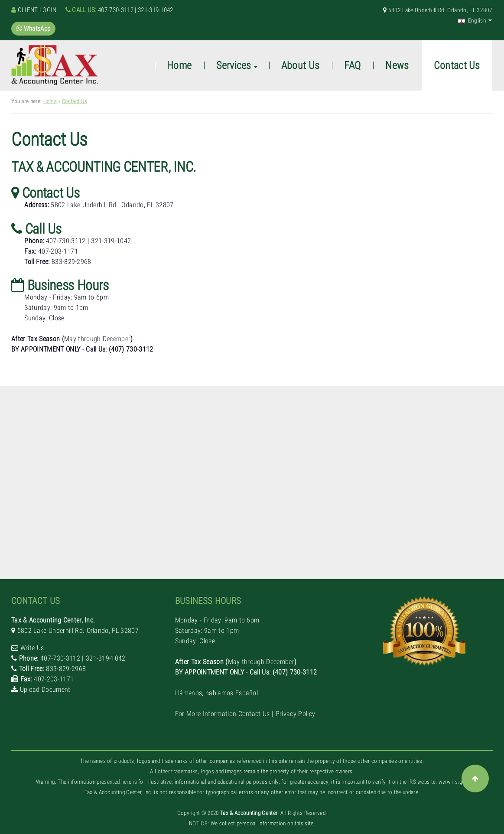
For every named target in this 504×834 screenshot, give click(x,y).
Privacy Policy (295, 714)
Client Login (37, 10)
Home (50, 101)
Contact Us (75, 101)
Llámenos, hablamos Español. (54, 370)
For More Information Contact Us (223, 714)
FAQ (352, 65)
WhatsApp (33, 29)
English (472, 20)
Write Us (32, 648)
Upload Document (45, 689)
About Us (301, 65)
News (397, 65)
